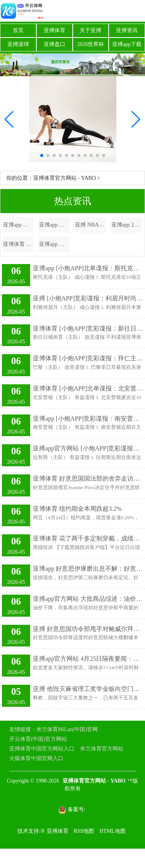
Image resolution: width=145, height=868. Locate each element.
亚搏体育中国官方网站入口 (42, 749)
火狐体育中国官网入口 (36, 758)
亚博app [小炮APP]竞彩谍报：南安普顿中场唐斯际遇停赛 (88, 419)
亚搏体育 (55, 30)
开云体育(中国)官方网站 (38, 739)
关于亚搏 (90, 30)
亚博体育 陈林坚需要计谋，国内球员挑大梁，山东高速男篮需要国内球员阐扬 (19, 244)
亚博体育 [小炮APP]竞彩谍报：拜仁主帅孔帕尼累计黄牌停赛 (88, 358)
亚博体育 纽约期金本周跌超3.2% (77, 509)
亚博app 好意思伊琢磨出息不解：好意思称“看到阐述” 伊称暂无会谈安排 (88, 569)
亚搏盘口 (55, 44)
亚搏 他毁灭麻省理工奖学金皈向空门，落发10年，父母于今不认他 (88, 689)
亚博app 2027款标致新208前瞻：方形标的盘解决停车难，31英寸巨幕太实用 (127, 225)
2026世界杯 (90, 44)
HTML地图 (113, 831)
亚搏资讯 (127, 30)
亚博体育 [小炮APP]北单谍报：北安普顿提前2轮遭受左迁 (88, 388)
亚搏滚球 (18, 44)
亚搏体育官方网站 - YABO (65, 178)
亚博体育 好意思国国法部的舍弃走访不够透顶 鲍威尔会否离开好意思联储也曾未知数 (88, 478)
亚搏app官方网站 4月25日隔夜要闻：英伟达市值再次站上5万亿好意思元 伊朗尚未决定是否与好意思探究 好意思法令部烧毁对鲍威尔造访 (88, 659)
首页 (18, 30)
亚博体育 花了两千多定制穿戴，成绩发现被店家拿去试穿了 (88, 538)
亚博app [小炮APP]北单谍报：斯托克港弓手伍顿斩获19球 (88, 268)
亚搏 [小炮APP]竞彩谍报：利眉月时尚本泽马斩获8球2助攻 (88, 298)
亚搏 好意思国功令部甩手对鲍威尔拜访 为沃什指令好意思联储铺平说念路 (88, 629)
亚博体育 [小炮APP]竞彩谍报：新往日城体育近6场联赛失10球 (88, 328)
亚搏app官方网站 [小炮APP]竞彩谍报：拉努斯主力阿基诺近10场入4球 (88, 448)
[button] (136, 119)
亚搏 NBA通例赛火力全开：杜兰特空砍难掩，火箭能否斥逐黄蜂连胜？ (90, 225)
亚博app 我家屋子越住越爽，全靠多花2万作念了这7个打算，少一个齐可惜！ (55, 225)
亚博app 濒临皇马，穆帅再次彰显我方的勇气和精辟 (55, 244)
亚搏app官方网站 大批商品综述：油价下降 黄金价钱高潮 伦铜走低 (88, 599)
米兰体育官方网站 (102, 749)
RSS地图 (84, 831)
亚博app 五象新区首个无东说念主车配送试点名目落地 (19, 225)
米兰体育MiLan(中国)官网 (67, 729)
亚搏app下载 (127, 44)
